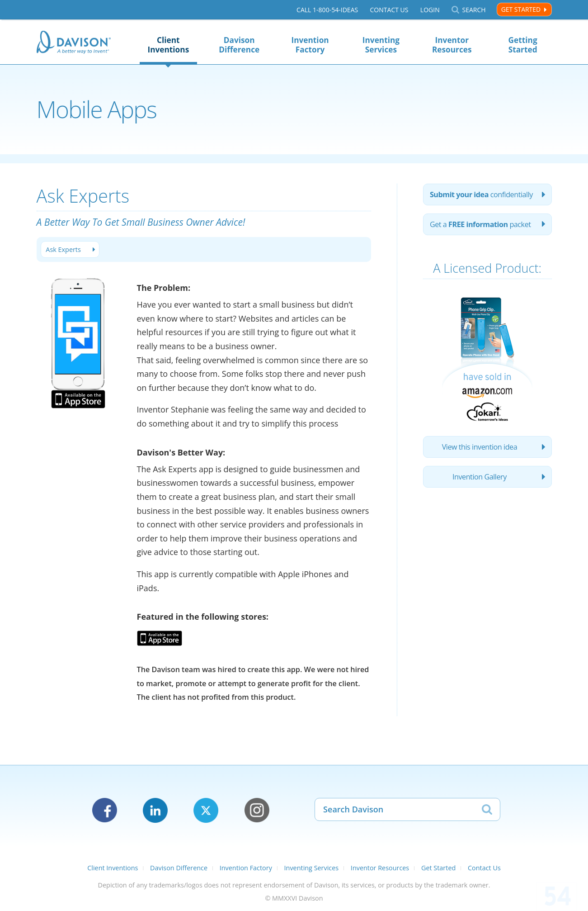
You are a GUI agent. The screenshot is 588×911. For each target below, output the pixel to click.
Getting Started (523, 45)
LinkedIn (155, 810)
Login (430, 10)
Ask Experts (63, 249)
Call (327, 10)
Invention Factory (310, 45)
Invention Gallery (480, 477)
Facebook (105, 810)
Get (480, 224)
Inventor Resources (452, 45)
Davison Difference (239, 45)
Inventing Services (381, 45)
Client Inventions (168, 45)
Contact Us (389, 10)
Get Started (521, 9)
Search (474, 10)
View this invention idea (480, 447)
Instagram (257, 810)
